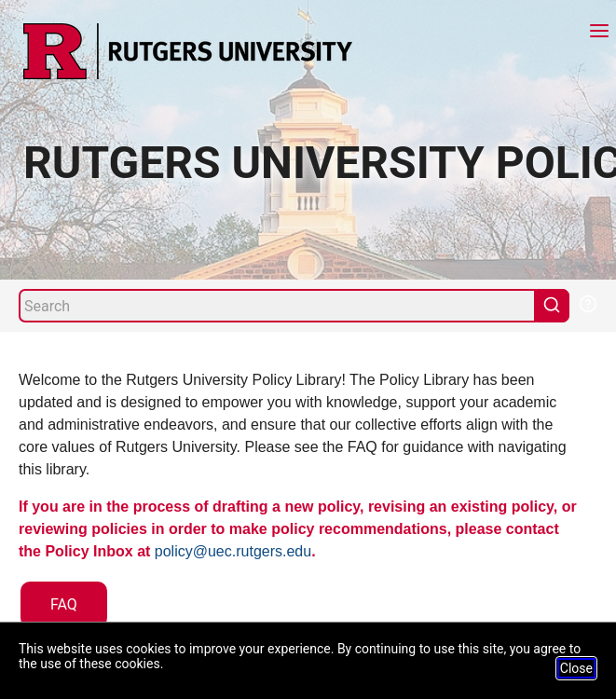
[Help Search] (587, 302)
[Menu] (599, 33)
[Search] (277, 306)
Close (576, 668)
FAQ (64, 604)
